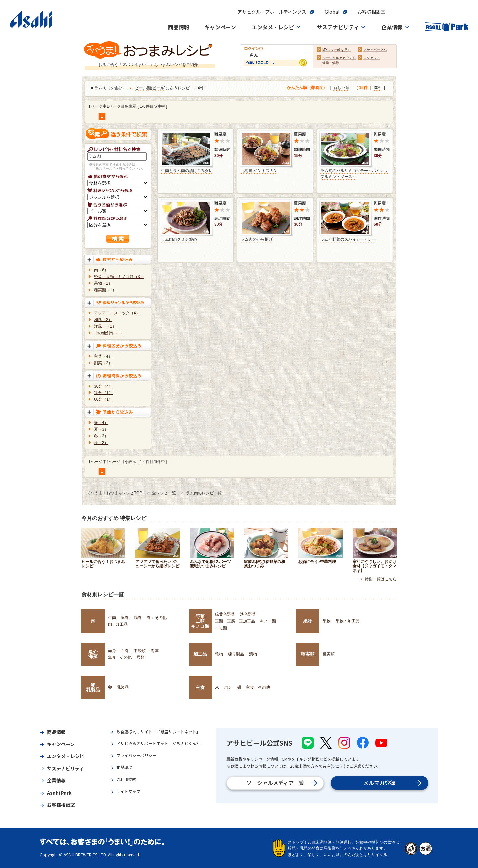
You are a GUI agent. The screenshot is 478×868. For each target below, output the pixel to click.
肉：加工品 (118, 624)
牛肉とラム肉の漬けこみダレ (187, 171)
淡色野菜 (248, 614)
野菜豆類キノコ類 (200, 621)
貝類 (141, 657)
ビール (158, 88)
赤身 (112, 651)
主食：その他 (258, 687)
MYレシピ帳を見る (336, 50)
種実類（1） (105, 290)
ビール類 (143, 88)
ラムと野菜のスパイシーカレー (348, 239)
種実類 (308, 654)
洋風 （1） (105, 326)
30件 (378, 88)
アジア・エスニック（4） (117, 313)
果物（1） (103, 283)
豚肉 (125, 618)
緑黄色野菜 (225, 614)
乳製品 (123, 687)
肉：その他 (157, 618)
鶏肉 (138, 618)
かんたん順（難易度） (307, 88)
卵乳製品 (93, 687)
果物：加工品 (348, 621)
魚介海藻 (93, 654)
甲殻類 (140, 651)
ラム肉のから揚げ (257, 239)
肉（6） (101, 270)
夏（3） (101, 429)
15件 (363, 88)
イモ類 (221, 628)
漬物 (253, 654)
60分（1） (103, 399)
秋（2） (101, 443)
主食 (200, 687)
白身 (125, 651)
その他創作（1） (109, 333)
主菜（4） (103, 356)
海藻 (155, 651)
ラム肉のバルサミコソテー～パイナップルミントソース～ (354, 174)
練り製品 (236, 654)
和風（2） (103, 320)
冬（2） (101, 436)
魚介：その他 (120, 657)
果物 (308, 621)
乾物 (219, 654)
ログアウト (372, 58)
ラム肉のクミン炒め (179, 239)
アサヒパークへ (375, 50)
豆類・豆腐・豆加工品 (235, 621)
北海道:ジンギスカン (259, 171)
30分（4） (103, 386)
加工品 (200, 654)
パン (228, 687)
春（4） (101, 423)
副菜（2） (103, 363)
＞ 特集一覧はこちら (378, 579)
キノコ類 (268, 621)
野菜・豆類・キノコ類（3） (119, 277)
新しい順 (341, 88)
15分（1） (103, 393)
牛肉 (112, 618)
